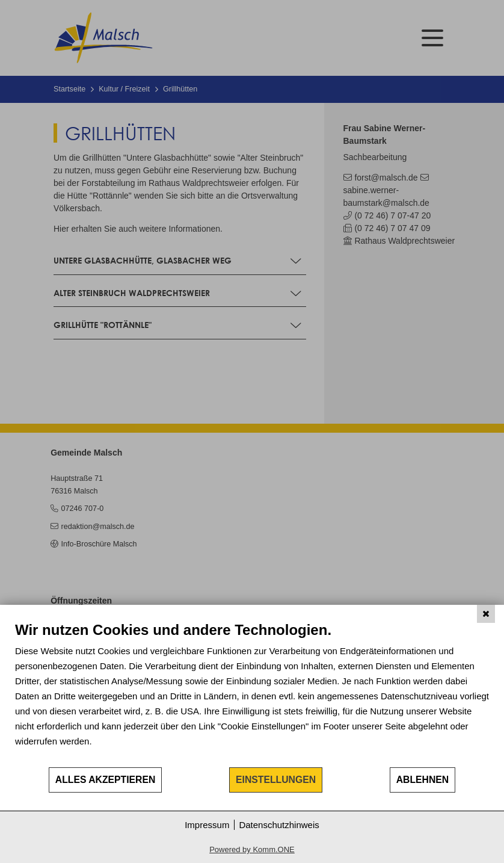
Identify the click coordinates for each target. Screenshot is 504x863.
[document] (252, 694)
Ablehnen (423, 780)
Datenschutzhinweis (279, 825)
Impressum (207, 825)
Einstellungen (276, 780)
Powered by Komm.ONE (252, 849)
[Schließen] (486, 614)
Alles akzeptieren (106, 780)
